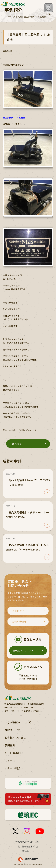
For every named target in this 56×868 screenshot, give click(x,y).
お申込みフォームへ (23, 651)
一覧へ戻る (16, 444)
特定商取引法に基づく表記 (28, 842)
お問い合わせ (19, 622)
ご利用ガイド (19, 611)
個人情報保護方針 (26, 846)
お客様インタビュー (17, 738)
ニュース (10, 760)
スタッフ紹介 (13, 768)
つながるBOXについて (18, 722)
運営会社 (26, 851)
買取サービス (13, 730)
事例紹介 (10, 745)
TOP (7, 17)
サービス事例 (13, 753)
